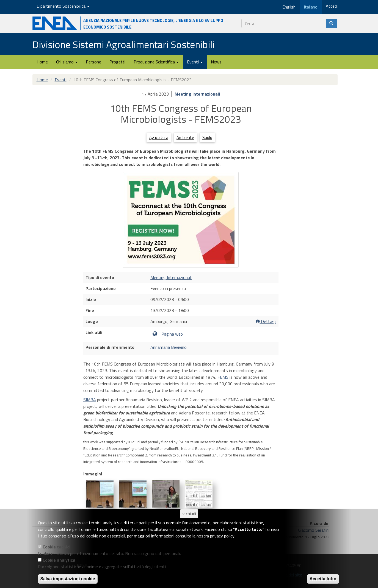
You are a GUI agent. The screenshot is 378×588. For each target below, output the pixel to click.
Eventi (195, 62)
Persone (93, 62)
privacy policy (222, 536)
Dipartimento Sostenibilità (63, 6)
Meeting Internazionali (197, 94)
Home (42, 62)
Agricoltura (159, 137)
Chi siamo (67, 62)
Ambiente (185, 137)
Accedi (332, 6)
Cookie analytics (59, 560)
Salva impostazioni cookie (68, 579)
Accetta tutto (323, 579)
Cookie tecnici (56, 547)
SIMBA (90, 400)
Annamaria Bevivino (169, 347)
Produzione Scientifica (156, 62)
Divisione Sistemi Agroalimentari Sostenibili (124, 44)
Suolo (207, 137)
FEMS (224, 377)
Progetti (117, 62)
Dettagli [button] (266, 321)
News (216, 62)
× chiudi (189, 514)
